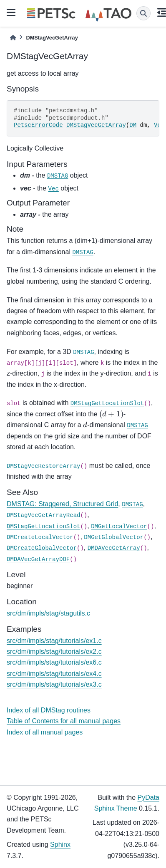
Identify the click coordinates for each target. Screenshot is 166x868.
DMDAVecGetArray (114, 548)
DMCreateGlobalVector (42, 548)
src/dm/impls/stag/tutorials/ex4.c (54, 674)
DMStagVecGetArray (96, 125)
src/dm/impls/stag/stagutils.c (48, 613)
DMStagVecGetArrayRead (43, 515)
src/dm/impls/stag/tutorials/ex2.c (54, 652)
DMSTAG (58, 176)
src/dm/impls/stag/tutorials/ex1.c (54, 641)
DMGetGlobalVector (114, 537)
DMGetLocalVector (119, 527)
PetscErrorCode (38, 125)
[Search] (143, 13)
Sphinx (60, 845)
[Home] (13, 38)
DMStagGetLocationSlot (107, 403)
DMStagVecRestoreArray (43, 466)
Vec (54, 189)
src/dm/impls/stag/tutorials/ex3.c (54, 684)
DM (133, 125)
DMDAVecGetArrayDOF (38, 559)
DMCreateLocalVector (40, 537)
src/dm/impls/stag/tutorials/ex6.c (54, 662)
